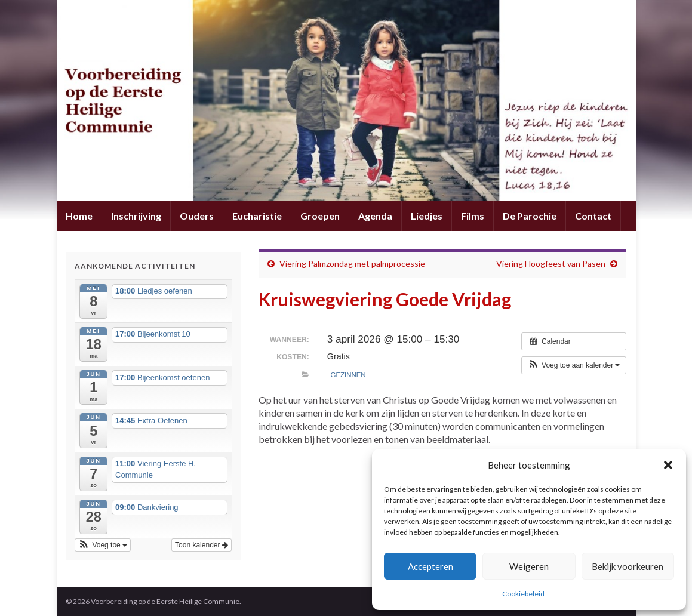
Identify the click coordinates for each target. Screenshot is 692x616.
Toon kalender (202, 545)
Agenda (375, 216)
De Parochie (530, 216)
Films (473, 216)
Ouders (197, 216)
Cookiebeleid (523, 594)
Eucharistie (257, 216)
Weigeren (529, 566)
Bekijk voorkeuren (628, 566)
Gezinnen (348, 375)
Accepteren (430, 566)
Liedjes (427, 216)
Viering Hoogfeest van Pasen (551, 264)
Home (79, 216)
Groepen (320, 216)
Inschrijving (136, 216)
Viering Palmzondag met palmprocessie (352, 264)
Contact (593, 216)
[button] (668, 465)
